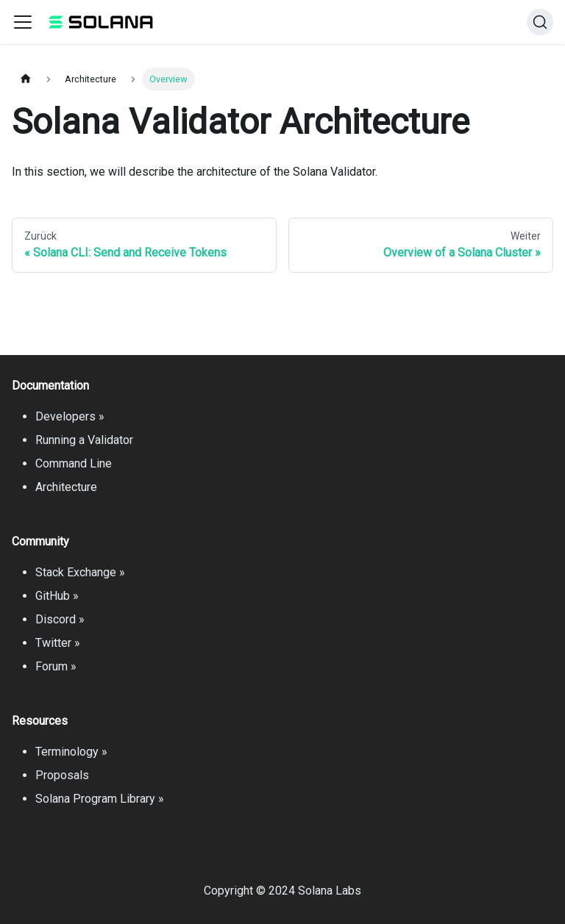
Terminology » (71, 752)
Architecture (66, 487)
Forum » (56, 666)
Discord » (60, 619)
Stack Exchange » (80, 572)
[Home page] (26, 79)
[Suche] (540, 22)
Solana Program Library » (100, 799)
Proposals (62, 775)
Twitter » (58, 643)
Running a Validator (84, 440)
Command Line (74, 463)
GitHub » (57, 596)
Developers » (70, 416)
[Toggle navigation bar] (23, 22)
